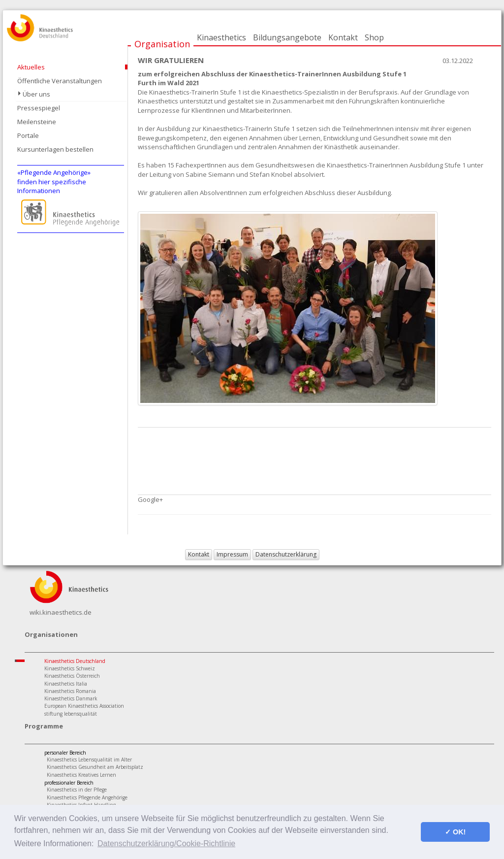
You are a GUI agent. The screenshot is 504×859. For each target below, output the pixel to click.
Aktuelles (31, 67)
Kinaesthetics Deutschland (75, 661)
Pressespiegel (39, 108)
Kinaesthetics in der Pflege (77, 790)
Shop (374, 37)
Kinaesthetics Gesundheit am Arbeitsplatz (95, 767)
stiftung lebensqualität (71, 714)
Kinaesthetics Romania (70, 691)
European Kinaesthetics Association (84, 706)
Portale (28, 135)
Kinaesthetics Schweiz (70, 668)
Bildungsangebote (287, 37)
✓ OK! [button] (455, 832)
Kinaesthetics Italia (66, 684)
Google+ (150, 499)
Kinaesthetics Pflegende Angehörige (87, 797)
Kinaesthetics (221, 37)
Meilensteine (37, 122)
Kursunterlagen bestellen (55, 149)
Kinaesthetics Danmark (71, 698)
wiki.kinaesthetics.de (61, 612)
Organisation (162, 44)
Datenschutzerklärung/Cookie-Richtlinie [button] (166, 843)
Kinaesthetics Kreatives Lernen (81, 775)
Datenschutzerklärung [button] (286, 554)
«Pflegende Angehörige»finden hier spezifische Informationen (54, 182)
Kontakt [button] (199, 554)
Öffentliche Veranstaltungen (60, 81)
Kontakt (343, 37)
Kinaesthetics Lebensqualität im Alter (89, 760)
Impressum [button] (232, 554)
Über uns (36, 94)
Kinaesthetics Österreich (72, 676)
